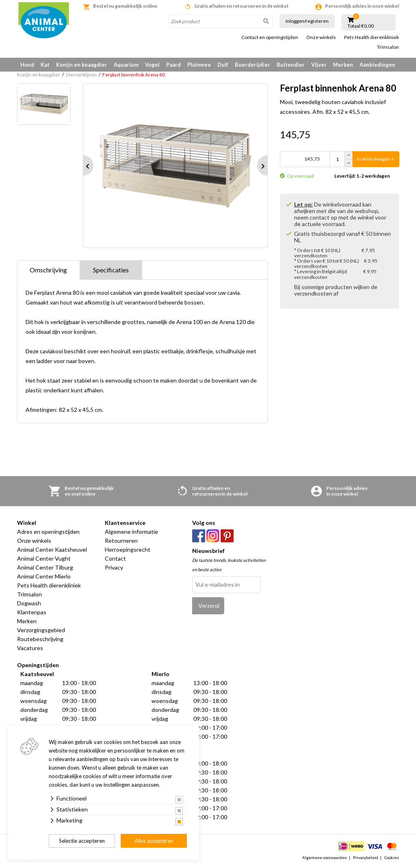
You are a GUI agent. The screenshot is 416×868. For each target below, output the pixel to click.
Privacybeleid (366, 857)
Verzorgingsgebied (41, 630)
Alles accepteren (154, 841)
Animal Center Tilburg (45, 567)
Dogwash (29, 603)
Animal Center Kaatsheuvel (52, 549)
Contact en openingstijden (270, 37)
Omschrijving (48, 270)
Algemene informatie (131, 532)
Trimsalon (388, 47)
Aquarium (126, 65)
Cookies (392, 857)
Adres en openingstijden (48, 532)
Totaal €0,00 (361, 26)
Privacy (114, 567)
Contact (115, 558)
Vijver (319, 65)
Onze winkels (321, 37)
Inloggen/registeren (307, 21)
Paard (173, 65)
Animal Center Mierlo (44, 576)
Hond (27, 65)
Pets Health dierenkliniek (372, 37)
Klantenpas (32, 612)
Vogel (152, 65)
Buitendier (291, 65)
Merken (343, 65)
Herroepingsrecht (128, 549)
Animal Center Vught (44, 558)
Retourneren (121, 541)
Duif (223, 65)
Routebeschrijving (40, 639)
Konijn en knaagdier (82, 65)
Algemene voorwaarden (325, 857)
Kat (45, 65)
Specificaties (111, 270)
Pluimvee (199, 65)
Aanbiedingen (377, 65)
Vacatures (30, 648)
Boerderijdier (252, 65)
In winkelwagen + (376, 159)
